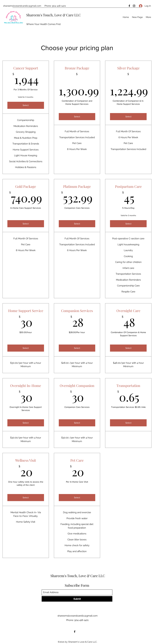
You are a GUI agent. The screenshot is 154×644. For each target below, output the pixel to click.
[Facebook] (129, 6)
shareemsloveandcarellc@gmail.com (22, 6)
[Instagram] (134, 6)
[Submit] (77, 599)
